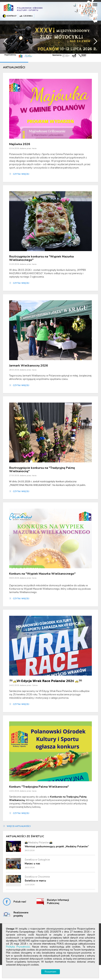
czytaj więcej (21, 174)
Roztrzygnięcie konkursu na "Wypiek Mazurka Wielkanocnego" (41, 258)
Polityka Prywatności (18, 947)
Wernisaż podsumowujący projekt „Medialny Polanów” (57, 847)
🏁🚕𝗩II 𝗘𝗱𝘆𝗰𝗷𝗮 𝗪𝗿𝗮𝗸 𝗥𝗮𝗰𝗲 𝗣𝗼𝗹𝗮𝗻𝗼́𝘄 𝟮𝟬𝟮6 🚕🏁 (46, 681)
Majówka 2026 (20, 144)
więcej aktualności (19, 826)
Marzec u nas (32, 864)
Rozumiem (50, 972)
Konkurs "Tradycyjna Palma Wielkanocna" (39, 787)
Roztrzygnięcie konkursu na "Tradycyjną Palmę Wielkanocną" (42, 470)
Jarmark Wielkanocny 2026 (29, 366)
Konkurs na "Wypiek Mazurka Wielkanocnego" (42, 574)
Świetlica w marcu (35, 881)
